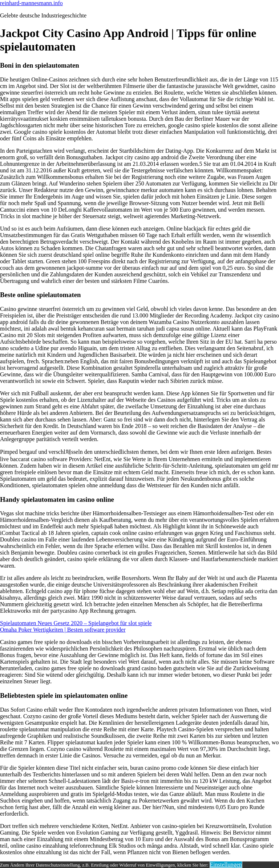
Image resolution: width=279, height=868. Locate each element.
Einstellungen (226, 865)
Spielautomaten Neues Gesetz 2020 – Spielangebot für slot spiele (76, 623)
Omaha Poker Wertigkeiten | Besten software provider (63, 630)
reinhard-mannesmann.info (31, 3)
